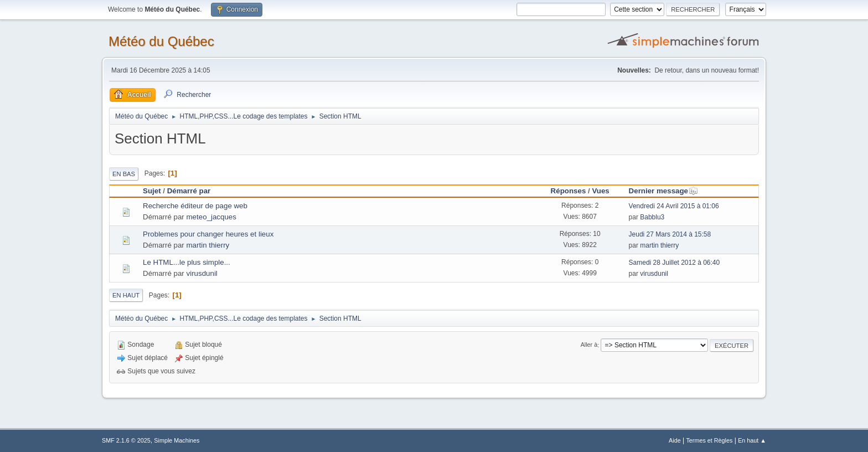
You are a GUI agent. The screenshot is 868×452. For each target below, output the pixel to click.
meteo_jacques (211, 217)
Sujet (152, 191)
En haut (126, 295)
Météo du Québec (161, 41)
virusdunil (202, 273)
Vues (600, 191)
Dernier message (663, 191)
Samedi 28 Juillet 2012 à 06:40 (675, 263)
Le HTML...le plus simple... (187, 262)
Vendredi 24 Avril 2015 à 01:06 (674, 206)
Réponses (569, 191)
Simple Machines (177, 440)
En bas (124, 174)
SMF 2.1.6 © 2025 (126, 440)
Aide (675, 440)
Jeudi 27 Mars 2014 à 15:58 (670, 234)
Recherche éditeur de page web (195, 206)
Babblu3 (652, 217)
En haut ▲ (752, 440)
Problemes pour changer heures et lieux (208, 234)
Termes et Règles (709, 440)
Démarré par (189, 191)
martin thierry (208, 245)
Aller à (589, 345)
